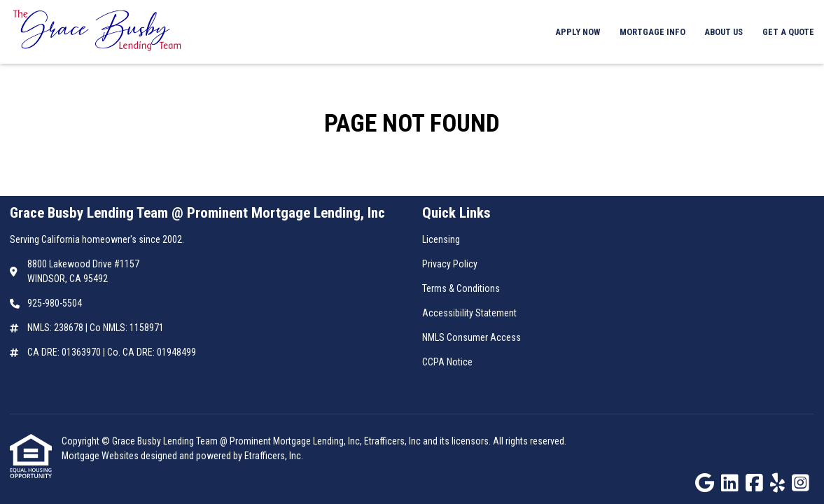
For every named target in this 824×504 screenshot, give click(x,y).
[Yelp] (777, 484)
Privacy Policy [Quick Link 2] (450, 264)
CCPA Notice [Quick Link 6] (447, 362)
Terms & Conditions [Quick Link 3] (461, 288)
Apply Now (578, 32)
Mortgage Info (652, 32)
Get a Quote (788, 32)
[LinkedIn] (730, 484)
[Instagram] (801, 484)
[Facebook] (754, 484)
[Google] (705, 484)
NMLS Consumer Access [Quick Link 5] (472, 337)
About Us (724, 32)
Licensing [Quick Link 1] (441, 239)
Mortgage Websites (101, 456)
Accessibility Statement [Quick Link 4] (469, 313)
